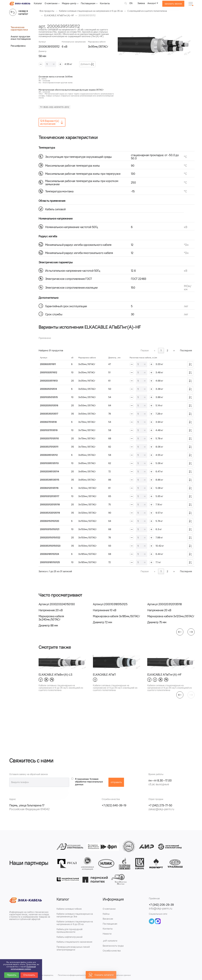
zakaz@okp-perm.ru (161, 809)
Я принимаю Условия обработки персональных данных (89, 782)
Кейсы (106, 914)
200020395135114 (50, 471)
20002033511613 (49, 381)
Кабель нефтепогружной (70, 937)
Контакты (105, 3)
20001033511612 (49, 372)
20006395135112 (49, 455)
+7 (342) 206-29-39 (161, 905)
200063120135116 (49, 488)
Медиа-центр (69, 3)
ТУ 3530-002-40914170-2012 (55, 107)
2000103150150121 (50, 529)
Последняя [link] (186, 350)
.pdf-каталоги (110, 941)
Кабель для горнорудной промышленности (70, 931)
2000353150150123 (50, 546)
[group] (156, 45)
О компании (51, 3)
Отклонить (29, 975)
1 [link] (161, 350)
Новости (107, 934)
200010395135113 (49, 463)
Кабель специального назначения (74, 942)
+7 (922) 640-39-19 (114, 805)
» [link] (174, 350)
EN (131, 3)
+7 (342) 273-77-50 (160, 805)
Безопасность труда (113, 946)
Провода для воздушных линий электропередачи (73, 948)
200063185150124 (50, 554)
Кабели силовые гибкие (69, 909)
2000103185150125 (50, 562)
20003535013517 (49, 414)
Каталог (38, 3)
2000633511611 (48, 364)
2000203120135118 (50, 504)
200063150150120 (50, 521)
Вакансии (108, 919)
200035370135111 (49, 447)
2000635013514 (48, 389)
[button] (180, 632)
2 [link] (167, 350)
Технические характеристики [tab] (19, 28)
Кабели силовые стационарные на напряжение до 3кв (75, 915)
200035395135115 (50, 480)
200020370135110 (49, 438)
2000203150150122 (50, 537)
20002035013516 (49, 405)
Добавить (87, 64)
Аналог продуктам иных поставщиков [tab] (21, 38)
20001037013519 (49, 430)
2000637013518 (48, 422)
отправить (116, 782)
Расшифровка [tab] (18, 46)
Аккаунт (152, 3)
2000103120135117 (50, 496)
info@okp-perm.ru (161, 908)
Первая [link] (145, 350)
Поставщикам (88, 3)
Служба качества (112, 951)
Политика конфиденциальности (72, 975)
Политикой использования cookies (23, 968)
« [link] (155, 350)
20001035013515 (49, 397)
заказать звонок (173, 4)
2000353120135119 (50, 513)
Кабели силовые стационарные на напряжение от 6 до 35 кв (75, 923)
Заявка (141, 3)
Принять (12, 975)
